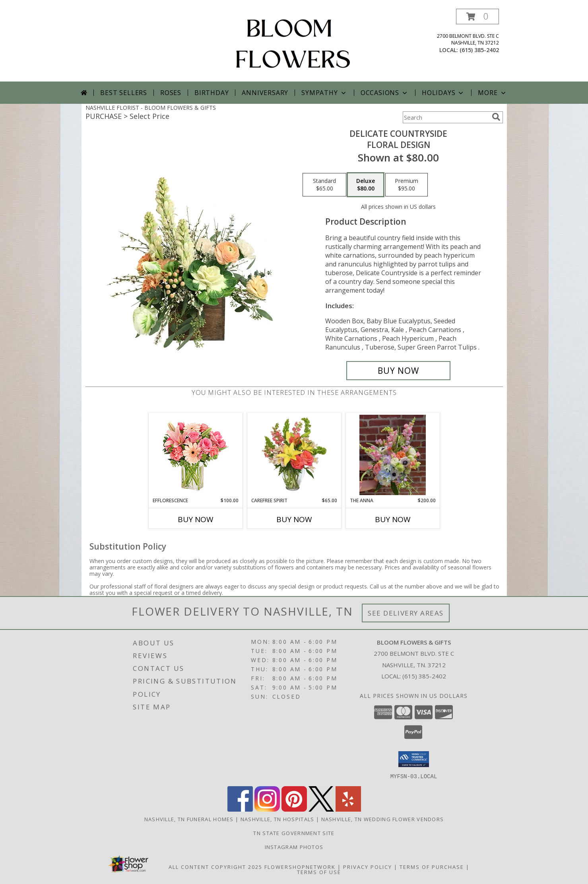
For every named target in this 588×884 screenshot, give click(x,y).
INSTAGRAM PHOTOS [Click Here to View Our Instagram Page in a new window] (294, 847)
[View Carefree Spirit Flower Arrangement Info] (294, 455)
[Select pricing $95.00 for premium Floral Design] (407, 185)
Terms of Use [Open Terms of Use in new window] (319, 872)
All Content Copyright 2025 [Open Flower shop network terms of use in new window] (215, 867)
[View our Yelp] (348, 809)
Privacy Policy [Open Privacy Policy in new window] (368, 867)
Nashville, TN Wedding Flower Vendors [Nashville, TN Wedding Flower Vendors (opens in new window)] (383, 819)
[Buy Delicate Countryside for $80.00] (399, 371)
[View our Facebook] (240, 809)
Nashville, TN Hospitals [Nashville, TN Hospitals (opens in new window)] (278, 819)
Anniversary (265, 93)
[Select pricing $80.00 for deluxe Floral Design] (366, 185)
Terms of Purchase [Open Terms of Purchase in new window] (432, 867)
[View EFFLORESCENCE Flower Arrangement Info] (195, 455)
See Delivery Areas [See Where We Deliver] (406, 613)
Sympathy (324, 93)
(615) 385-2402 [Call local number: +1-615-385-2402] (479, 50)
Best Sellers (124, 93)
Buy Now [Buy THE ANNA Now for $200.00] (393, 519)
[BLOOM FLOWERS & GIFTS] (294, 45)
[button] (477, 17)
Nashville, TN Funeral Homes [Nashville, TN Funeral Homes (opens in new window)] (189, 819)
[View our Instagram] (267, 809)
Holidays (443, 93)
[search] (496, 117)
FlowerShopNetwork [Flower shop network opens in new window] (300, 867)
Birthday (212, 93)
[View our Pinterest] (294, 809)
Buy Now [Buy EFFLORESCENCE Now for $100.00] (196, 519)
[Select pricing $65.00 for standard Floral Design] (324, 185)
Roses (171, 93)
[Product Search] (446, 117)
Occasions (385, 93)
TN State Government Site (294, 833)
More (492, 93)
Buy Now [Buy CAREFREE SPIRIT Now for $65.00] (294, 519)
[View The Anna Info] (393, 455)
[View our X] (321, 809)
